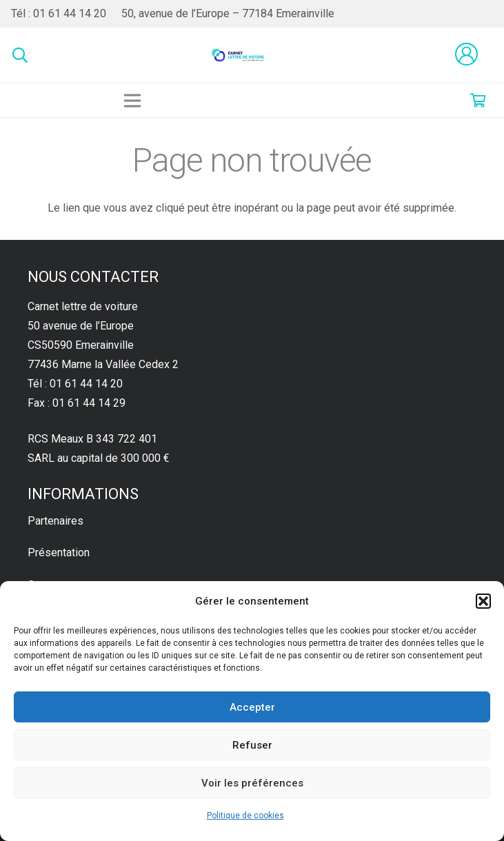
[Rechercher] (20, 55)
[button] (483, 601)
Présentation (59, 553)
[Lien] (238, 55)
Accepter (252, 707)
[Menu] (132, 101)
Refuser (252, 745)
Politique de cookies (245, 815)
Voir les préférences (252, 783)
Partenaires (56, 521)
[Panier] (478, 101)
